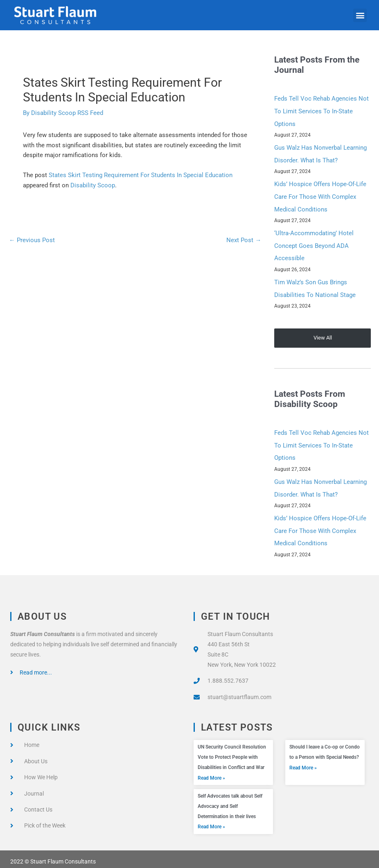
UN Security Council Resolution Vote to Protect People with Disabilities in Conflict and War (232, 753)
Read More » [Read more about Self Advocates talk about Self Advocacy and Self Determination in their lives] (211, 822)
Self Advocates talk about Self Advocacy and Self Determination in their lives (230, 802)
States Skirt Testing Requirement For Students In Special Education (141, 175)
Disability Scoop (93, 185)
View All (323, 335)
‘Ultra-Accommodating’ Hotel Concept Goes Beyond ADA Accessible (314, 244)
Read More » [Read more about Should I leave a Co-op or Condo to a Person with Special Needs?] (303, 763)
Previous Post (32, 240)
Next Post (244, 240)
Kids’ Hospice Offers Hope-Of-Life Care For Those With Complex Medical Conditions (320, 196)
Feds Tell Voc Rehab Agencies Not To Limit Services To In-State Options (321, 111)
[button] (360, 15)
